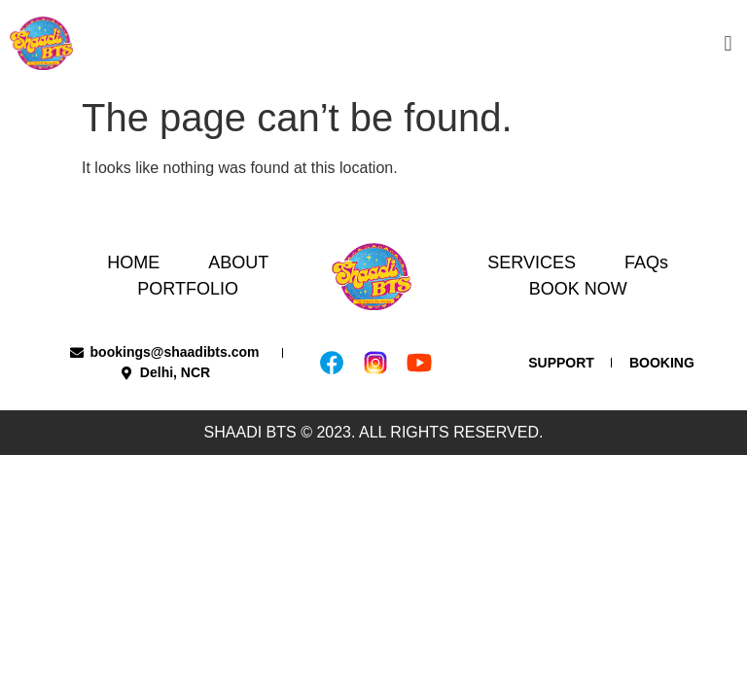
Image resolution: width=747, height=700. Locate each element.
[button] (728, 43)
